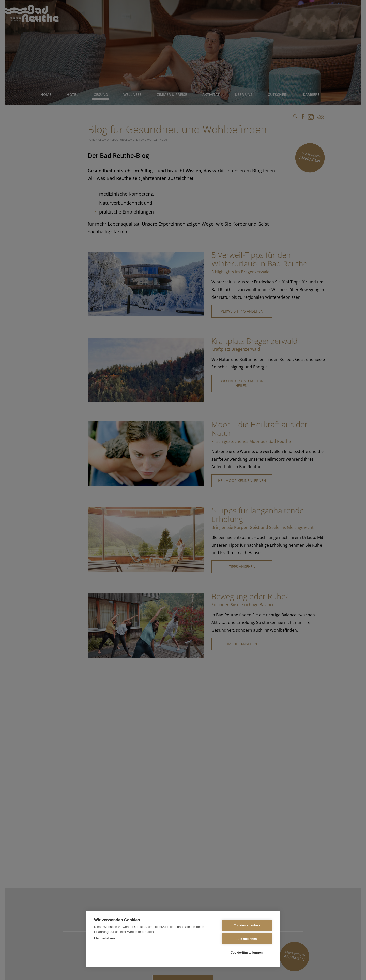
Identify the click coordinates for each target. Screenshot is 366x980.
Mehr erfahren (104, 938)
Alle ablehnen (247, 939)
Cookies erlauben (247, 925)
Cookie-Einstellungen (247, 953)
